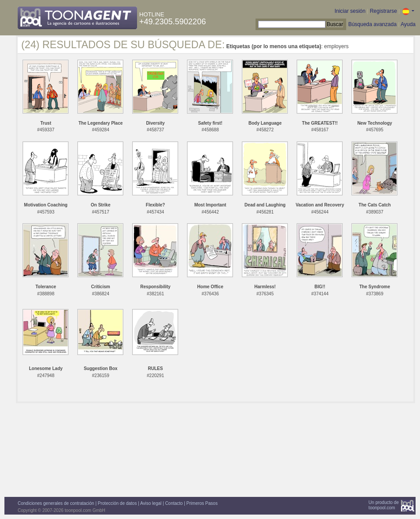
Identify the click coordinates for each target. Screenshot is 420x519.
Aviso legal (151, 503)
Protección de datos (117, 503)
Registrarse (383, 11)
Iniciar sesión (350, 11)
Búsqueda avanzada (372, 24)
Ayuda (408, 24)
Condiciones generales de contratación (56, 503)
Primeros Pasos (202, 503)
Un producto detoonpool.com (384, 505)
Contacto (174, 503)
